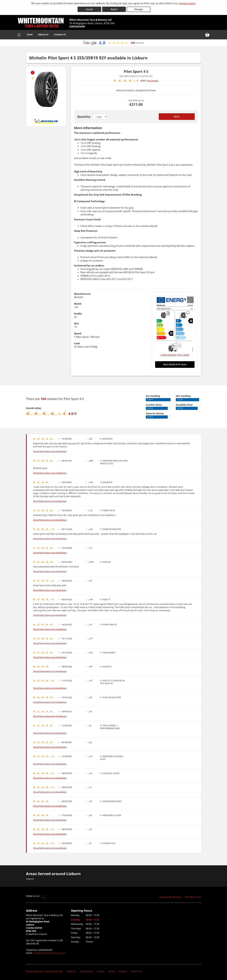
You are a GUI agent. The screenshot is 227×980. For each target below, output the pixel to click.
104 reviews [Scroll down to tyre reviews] (152, 81)
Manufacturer (82, 294)
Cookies (123, 971)
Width (78, 304)
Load (77, 343)
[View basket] (207, 35)
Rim (76, 323)
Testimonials (86, 971)
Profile (78, 314)
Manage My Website (170, 897)
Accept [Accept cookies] (89, 9)
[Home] (19, 35)
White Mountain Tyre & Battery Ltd (44, 971)
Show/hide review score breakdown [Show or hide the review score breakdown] (50, 451)
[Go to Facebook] (44, 896)
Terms (111, 971)
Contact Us (60, 34)
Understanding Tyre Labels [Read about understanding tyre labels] (175, 355)
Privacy (101, 971)
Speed (78, 333)
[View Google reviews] (113, 43)
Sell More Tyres (193, 897)
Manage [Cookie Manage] (139, 9)
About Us (43, 34)
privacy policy (187, 3)
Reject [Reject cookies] (114, 9)
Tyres (30, 34)
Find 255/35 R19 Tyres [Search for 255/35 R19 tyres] (175, 364)
